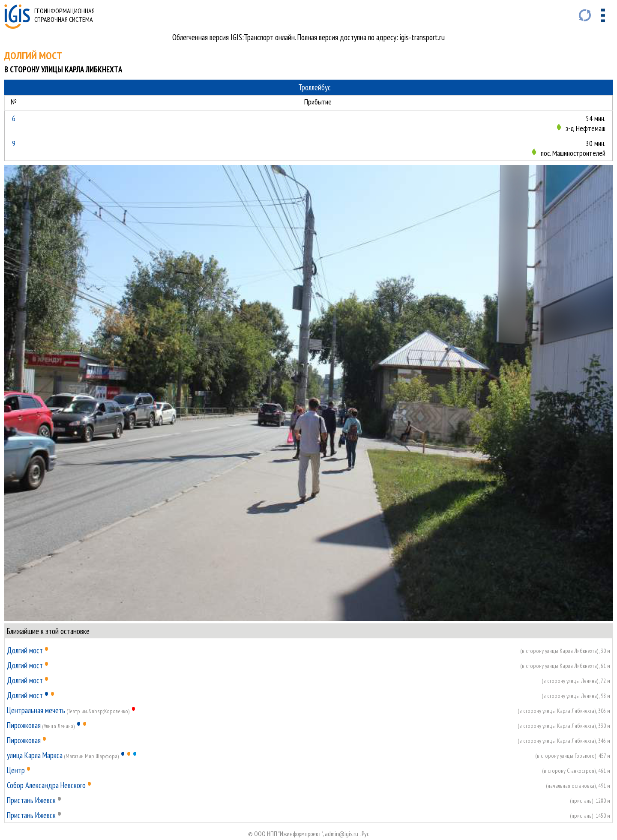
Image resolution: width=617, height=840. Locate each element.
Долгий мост (25, 650)
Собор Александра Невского (46, 785)
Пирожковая (24, 725)
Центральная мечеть (36, 710)
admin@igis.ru (341, 834)
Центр (16, 770)
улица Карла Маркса (35, 755)
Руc (365, 834)
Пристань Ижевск (31, 800)
